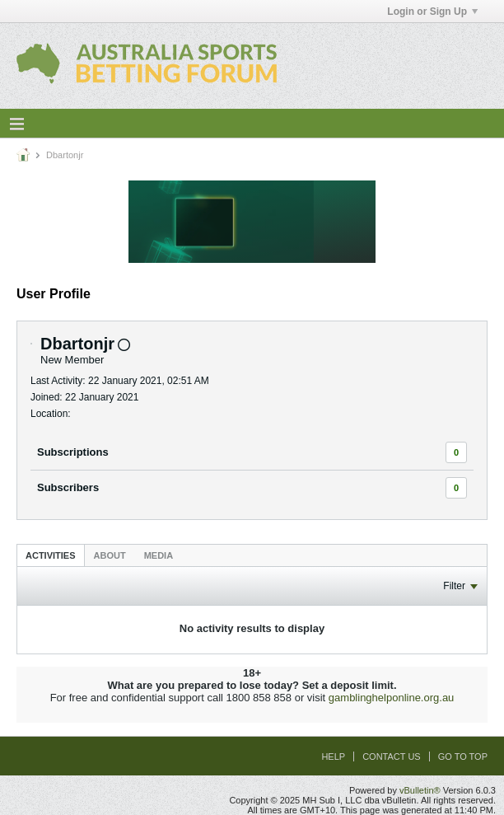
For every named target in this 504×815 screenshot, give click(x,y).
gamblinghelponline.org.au (392, 698)
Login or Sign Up (432, 12)
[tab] (51, 555)
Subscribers (68, 487)
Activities (51, 555)
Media (159, 555)
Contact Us (392, 756)
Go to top (463, 756)
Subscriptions (73, 452)
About (110, 555)
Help (333, 756)
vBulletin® (420, 790)
